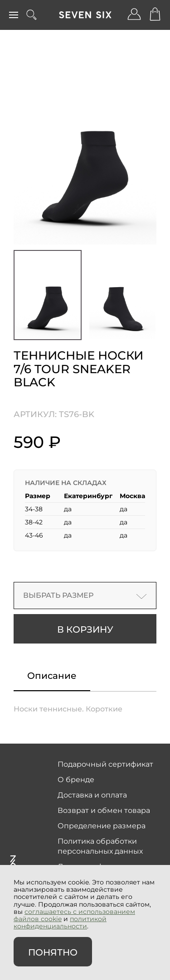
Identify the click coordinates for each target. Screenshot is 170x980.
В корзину (85, 629)
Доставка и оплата (92, 795)
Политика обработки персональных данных (100, 846)
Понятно (53, 952)
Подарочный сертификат (105, 764)
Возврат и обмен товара (104, 810)
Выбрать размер (85, 595)
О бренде (76, 780)
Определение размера (102, 826)
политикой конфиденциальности (60, 922)
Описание (52, 676)
